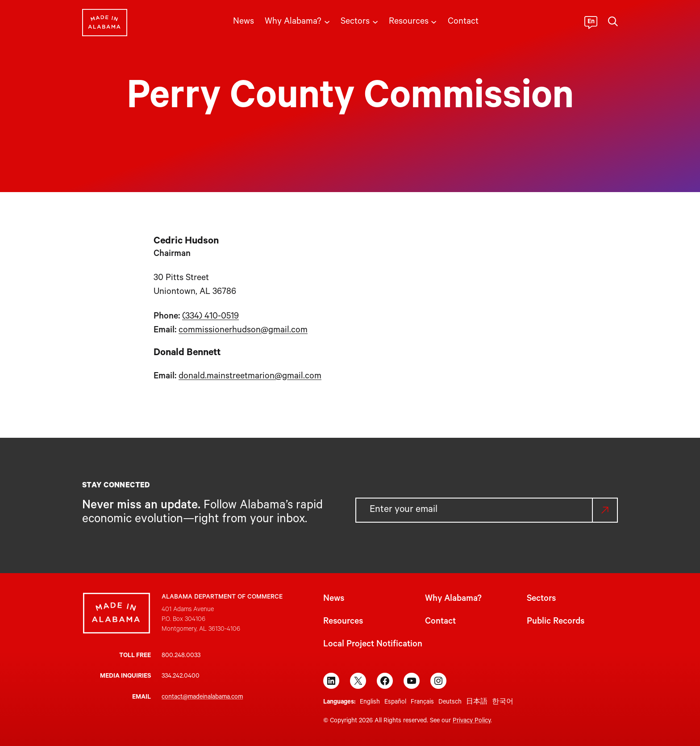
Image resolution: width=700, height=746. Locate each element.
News (334, 599)
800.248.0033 (181, 656)
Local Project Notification (373, 645)
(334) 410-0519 (210, 317)
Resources (343, 622)
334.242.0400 (181, 677)
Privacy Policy (472, 721)
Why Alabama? (453, 599)
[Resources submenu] (434, 21)
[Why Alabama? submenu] (327, 21)
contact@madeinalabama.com (202, 698)
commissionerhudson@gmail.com (243, 331)
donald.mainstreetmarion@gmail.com (250, 377)
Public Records (556, 622)
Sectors (541, 599)
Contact (440, 622)
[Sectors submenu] (375, 21)
